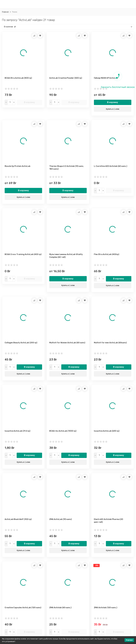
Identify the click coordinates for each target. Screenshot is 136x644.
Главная (5, 12)
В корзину (29, 102)
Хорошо (129, 640)
